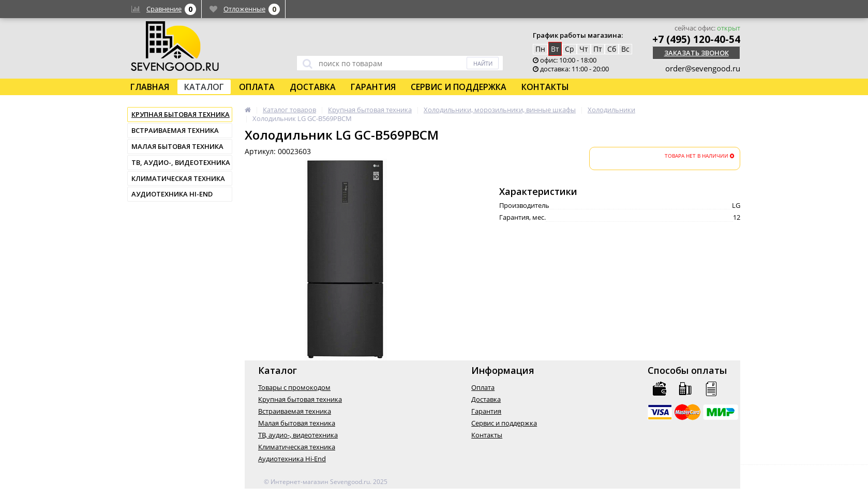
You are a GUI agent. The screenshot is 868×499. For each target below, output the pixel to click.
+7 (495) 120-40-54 (696, 39)
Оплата (257, 87)
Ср (570, 49)
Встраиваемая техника (175, 130)
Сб (612, 49)
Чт (584, 49)
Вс (625, 49)
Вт (555, 49)
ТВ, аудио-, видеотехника (181, 162)
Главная (150, 87)
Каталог (204, 87)
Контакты (545, 87)
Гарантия (373, 87)
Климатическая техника (178, 178)
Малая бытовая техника (177, 146)
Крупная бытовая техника (181, 114)
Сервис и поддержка (459, 87)
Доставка (313, 87)
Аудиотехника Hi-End (172, 194)
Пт (598, 49)
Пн (540, 49)
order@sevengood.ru (703, 68)
